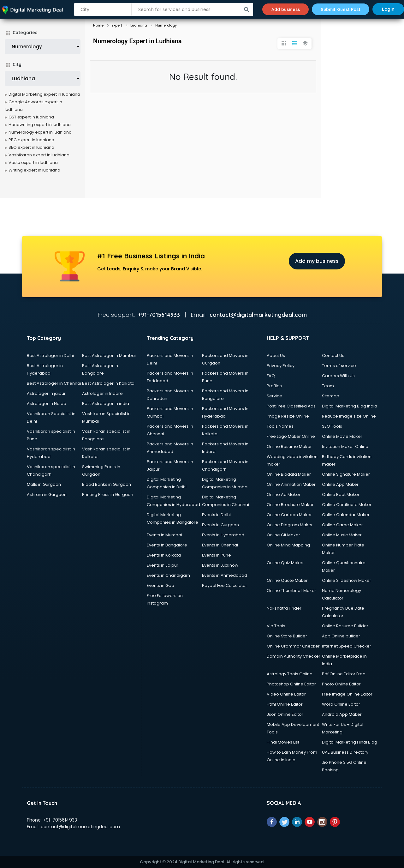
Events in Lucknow (220, 565)
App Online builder (341, 636)
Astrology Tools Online (290, 674)
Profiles (274, 386)
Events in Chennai (220, 545)
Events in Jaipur (163, 565)
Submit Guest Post (339, 9)
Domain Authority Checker (294, 656)
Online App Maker (340, 484)
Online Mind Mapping (288, 545)
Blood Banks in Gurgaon (107, 484)
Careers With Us (338, 376)
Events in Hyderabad (223, 535)
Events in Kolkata (164, 555)
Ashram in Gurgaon (47, 494)
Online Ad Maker (284, 494)
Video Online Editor (286, 694)
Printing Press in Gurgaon (108, 494)
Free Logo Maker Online (291, 436)
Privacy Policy (281, 366)
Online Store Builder (287, 636)
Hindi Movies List (283, 742)
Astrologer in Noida (47, 404)
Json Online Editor (285, 714)
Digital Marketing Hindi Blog (350, 742)
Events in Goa (160, 585)
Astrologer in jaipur (46, 393)
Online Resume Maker (289, 446)
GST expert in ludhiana (31, 117)
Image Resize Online (288, 416)
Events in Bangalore (167, 545)
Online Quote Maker (287, 580)
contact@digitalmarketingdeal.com (80, 827)
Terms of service (339, 366)
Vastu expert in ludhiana (33, 163)
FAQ (271, 376)
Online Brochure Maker (290, 505)
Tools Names (280, 426)
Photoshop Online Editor (291, 684)
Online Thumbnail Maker (291, 591)
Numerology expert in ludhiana (40, 132)
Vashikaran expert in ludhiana (39, 155)
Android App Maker (342, 714)
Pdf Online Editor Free (344, 674)
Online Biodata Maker (289, 474)
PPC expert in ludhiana (31, 140)
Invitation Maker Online (345, 446)
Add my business (317, 261)
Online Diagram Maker (290, 525)
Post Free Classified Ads (291, 406)
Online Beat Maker (341, 494)
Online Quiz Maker (285, 563)
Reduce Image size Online (349, 416)
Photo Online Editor (341, 684)
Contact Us (333, 356)
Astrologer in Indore (102, 393)
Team (328, 386)
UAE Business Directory (345, 752)
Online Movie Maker (342, 436)
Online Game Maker (342, 525)
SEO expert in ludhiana (31, 147)
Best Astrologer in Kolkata (108, 383)
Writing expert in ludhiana (34, 170)
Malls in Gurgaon (44, 484)
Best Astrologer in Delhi (50, 356)
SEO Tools (332, 426)
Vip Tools (276, 626)
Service (274, 396)
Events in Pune (217, 555)
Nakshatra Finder (284, 608)
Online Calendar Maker (346, 515)
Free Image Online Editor (347, 694)
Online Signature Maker (346, 474)
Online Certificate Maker (347, 505)
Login (388, 9)
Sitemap (331, 396)
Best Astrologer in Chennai (54, 383)
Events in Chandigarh (168, 575)
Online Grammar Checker (293, 646)
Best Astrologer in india (106, 404)
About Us (276, 356)
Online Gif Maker (283, 535)
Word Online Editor (341, 704)
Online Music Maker (342, 535)
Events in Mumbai (164, 535)
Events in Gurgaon (220, 525)
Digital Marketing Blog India (350, 406)
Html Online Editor (285, 704)
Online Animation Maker (291, 484)
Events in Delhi (216, 515)
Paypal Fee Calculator (225, 585)
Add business (282, 9)
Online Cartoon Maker (289, 515)
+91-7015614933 (60, 820)
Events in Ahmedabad (225, 575)
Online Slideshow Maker (347, 580)
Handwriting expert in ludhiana (40, 125)
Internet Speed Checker (347, 646)
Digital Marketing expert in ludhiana (44, 94)
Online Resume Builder (345, 626)
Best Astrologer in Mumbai (109, 356)
